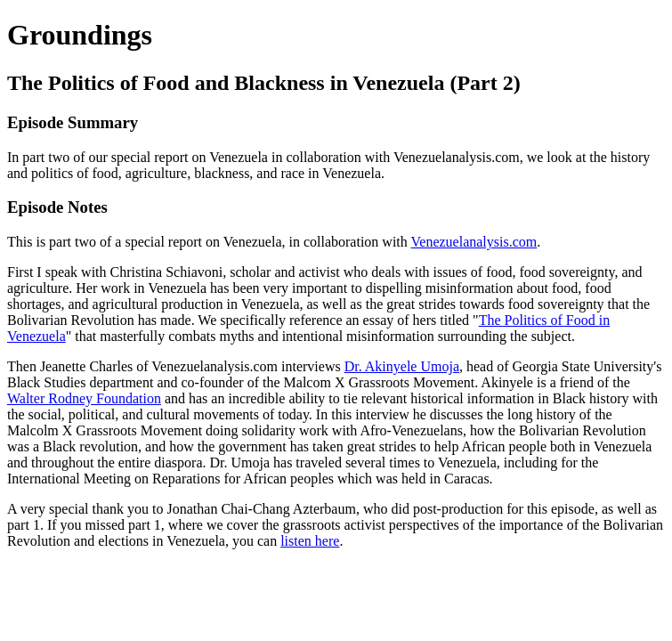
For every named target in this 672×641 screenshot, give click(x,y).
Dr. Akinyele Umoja (402, 366)
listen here (310, 541)
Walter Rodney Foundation (84, 398)
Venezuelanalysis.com (474, 242)
